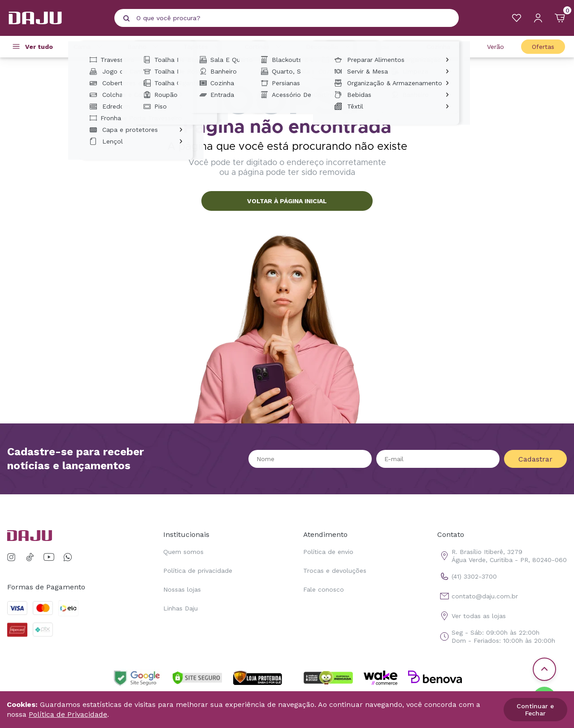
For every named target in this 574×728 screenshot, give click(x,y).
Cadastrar (535, 459)
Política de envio (328, 552)
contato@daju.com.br (478, 596)
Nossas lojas (182, 589)
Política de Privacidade (68, 714)
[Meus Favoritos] (517, 18)
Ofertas (543, 47)
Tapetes (203, 47)
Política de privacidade (198, 571)
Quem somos (183, 552)
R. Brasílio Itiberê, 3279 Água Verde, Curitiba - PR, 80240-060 (502, 556)
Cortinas (264, 47)
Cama (89, 47)
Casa (390, 47)
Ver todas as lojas (472, 616)
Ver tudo (39, 47)
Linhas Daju (180, 608)
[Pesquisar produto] (126, 18)
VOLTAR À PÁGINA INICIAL (287, 201)
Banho (144, 47)
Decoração (329, 47)
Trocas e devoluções (335, 571)
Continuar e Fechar (535, 710)
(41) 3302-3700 (467, 576)
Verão (496, 47)
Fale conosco (324, 589)
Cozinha (446, 47)
